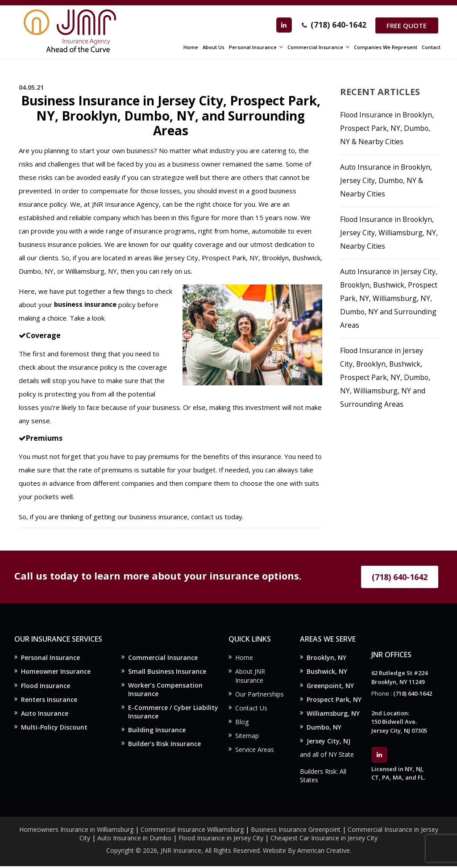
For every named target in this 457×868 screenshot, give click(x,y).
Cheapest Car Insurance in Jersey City (324, 839)
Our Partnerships (260, 695)
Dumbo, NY (324, 728)
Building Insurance (157, 731)
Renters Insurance (49, 700)
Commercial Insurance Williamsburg (192, 831)
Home (244, 657)
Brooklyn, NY (326, 657)
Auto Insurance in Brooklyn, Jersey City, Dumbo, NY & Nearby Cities (387, 180)
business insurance (85, 305)
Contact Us (251, 709)
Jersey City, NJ (328, 742)
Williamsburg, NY (333, 714)
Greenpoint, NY (330, 686)
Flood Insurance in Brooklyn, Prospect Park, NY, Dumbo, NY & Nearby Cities (388, 128)
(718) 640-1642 (337, 25)
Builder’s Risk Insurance (164, 745)
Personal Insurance (50, 657)
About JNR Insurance (250, 676)
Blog (242, 723)
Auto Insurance (45, 714)
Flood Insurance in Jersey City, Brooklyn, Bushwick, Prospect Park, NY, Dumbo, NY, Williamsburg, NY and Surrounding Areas (386, 377)
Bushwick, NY (327, 672)
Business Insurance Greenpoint (297, 831)
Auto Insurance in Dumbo (134, 839)
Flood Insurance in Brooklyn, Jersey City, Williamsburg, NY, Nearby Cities (389, 233)
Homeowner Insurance (56, 672)
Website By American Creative (306, 852)
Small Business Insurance (167, 671)
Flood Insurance (46, 686)
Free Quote (406, 25)
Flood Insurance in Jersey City (221, 839)
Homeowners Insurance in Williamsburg (76, 831)
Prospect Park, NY (334, 700)
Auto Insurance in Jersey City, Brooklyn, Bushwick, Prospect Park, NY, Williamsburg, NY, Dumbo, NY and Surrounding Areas (389, 298)
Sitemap (247, 737)
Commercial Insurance (163, 657)
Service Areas (255, 751)
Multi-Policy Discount (54, 728)
